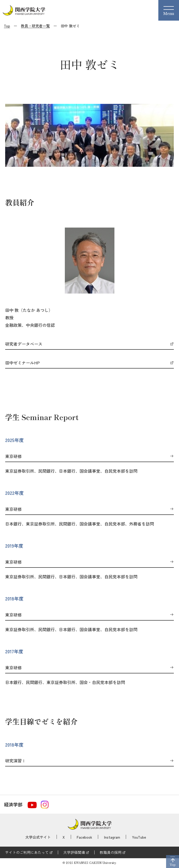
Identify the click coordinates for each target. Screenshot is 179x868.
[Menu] (169, 10)
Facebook (84, 837)
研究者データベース (24, 344)
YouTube (139, 837)
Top (7, 26)
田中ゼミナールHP (22, 363)
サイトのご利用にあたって (27, 852)
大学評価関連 (74, 852)
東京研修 (13, 456)
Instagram (112, 837)
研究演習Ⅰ (15, 761)
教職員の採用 (111, 852)
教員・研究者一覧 (35, 26)
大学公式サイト (38, 837)
